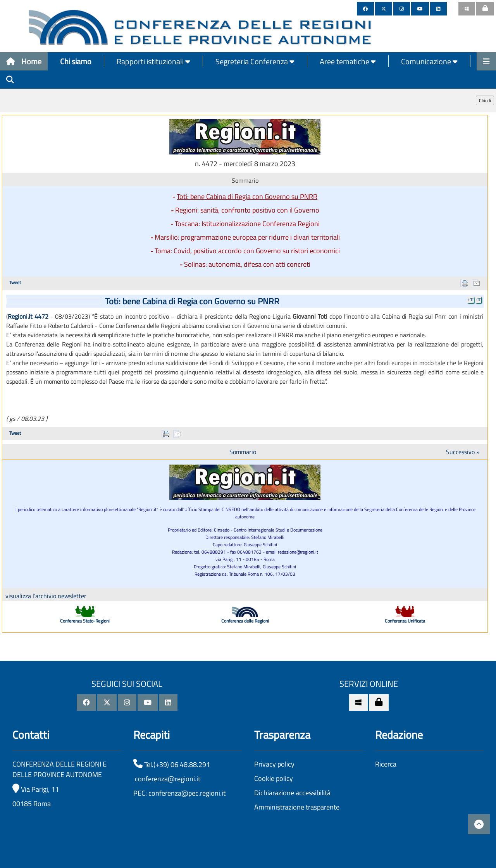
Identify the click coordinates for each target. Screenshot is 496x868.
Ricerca (386, 764)
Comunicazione (429, 61)
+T (471, 300)
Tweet (15, 282)
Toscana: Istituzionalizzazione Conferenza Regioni (247, 224)
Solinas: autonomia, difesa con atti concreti (247, 264)
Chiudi (485, 100)
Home (24, 61)
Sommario (243, 452)
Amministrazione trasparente (297, 807)
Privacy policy (274, 764)
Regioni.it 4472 (28, 316)
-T (478, 300)
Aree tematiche (348, 61)
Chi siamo (76, 61)
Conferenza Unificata (405, 621)
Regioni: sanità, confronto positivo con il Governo (247, 210)
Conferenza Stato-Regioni (85, 621)
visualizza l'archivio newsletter (46, 596)
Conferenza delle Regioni (245, 621)
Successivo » (463, 452)
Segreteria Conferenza (255, 61)
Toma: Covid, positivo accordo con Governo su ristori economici (247, 251)
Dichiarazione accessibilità (292, 793)
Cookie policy (274, 778)
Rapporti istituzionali (153, 61)
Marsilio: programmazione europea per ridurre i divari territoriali (247, 237)
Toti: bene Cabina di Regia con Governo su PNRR (247, 196)
